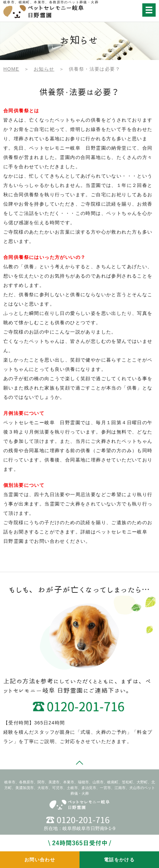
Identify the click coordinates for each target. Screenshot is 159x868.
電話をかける (119, 860)
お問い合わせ (40, 860)
